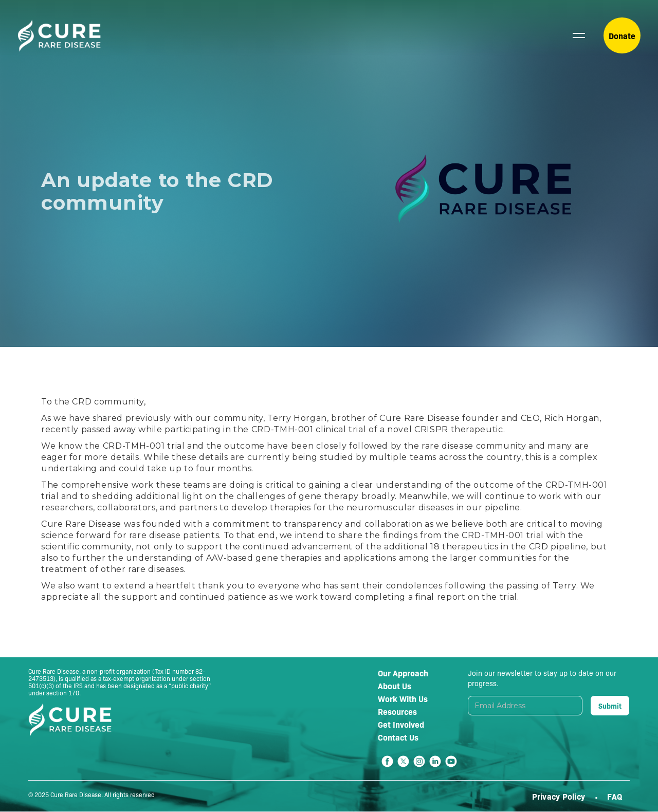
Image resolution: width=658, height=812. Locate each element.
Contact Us (398, 737)
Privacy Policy (560, 796)
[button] (579, 35)
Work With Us (403, 698)
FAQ (615, 796)
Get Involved (401, 724)
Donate (622, 35)
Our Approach (403, 673)
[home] (59, 36)
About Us (395, 686)
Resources (397, 711)
